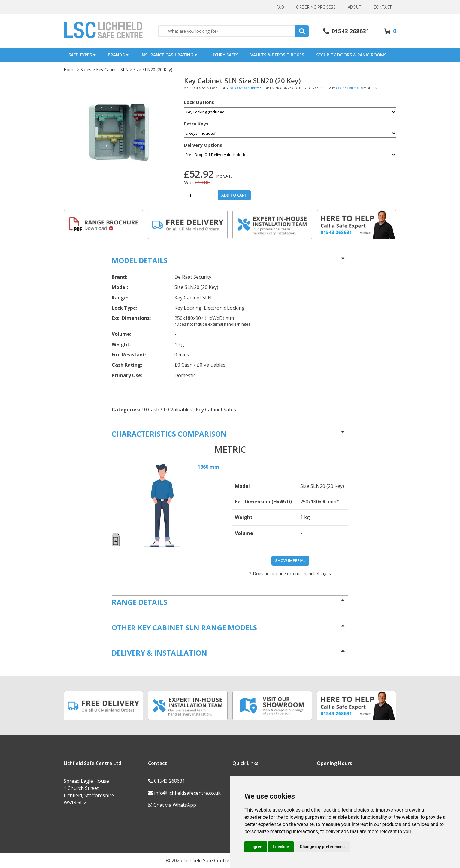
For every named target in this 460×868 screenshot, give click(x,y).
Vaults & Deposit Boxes (277, 55)
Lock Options (199, 102)
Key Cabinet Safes (216, 410)
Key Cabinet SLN (112, 69)
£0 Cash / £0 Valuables (167, 410)
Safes (86, 69)
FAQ (280, 7)
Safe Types (82, 55)
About (354, 7)
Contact (382, 7)
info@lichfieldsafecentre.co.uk (187, 793)
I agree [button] (256, 847)
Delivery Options (203, 145)
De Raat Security (244, 88)
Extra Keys (196, 124)
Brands (118, 55)
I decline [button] (281, 847)
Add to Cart (234, 195)
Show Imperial (290, 560)
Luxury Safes (224, 55)
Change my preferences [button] (322, 847)
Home (70, 69)
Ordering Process (316, 7)
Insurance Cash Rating (169, 55)
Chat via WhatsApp (175, 805)
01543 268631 (169, 781)
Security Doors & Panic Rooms (351, 55)
